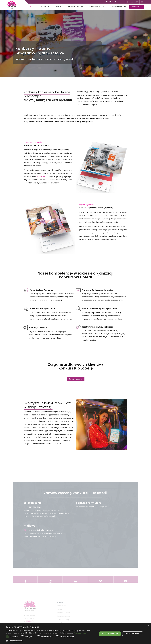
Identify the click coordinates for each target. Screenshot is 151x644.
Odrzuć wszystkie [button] (133, 634)
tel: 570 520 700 (110, 2)
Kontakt (137, 7)
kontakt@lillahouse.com (39, 534)
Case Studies (45, 7)
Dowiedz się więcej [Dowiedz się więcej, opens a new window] (80, 633)
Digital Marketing (119, 7)
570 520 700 (32, 511)
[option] (75, 39)
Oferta (60, 606)
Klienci (59, 7)
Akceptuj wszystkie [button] (110, 634)
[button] (51, 641)
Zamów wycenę (76, 379)
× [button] (148, 626)
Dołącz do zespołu (97, 7)
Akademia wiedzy (76, 7)
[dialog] (75, 634)
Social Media (42, 177)
